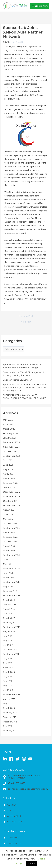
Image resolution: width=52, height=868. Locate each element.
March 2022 (9, 551)
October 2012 (10, 722)
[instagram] (25, 759)
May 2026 (8, 420)
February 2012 (10, 731)
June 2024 (8, 514)
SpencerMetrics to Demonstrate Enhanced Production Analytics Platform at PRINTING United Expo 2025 (25, 388)
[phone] (14, 783)
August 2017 (9, 609)
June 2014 (8, 681)
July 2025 (8, 460)
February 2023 (10, 537)
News (6, 42)
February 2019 (10, 591)
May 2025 (8, 469)
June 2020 (8, 573)
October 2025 (10, 451)
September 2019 (12, 582)
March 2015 (9, 672)
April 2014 (8, 690)
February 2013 (10, 713)
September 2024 (12, 506)
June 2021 (8, 559)
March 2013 (9, 708)
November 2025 (11, 447)
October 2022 (10, 542)
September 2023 (12, 528)
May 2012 (8, 726)
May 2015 (8, 663)
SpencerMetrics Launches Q (17, 380)
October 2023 (10, 524)
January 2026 (10, 438)
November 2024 (11, 496)
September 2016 (12, 627)
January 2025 (10, 487)
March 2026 (9, 429)
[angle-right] (10, 805)
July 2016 (8, 636)
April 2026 (8, 424)
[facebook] (12, 759)
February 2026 (10, 433)
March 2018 (9, 600)
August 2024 (9, 510)
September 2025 (12, 456)
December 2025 (11, 442)
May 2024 (8, 519)
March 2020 (9, 578)
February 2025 (10, 483)
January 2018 (10, 605)
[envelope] (25, 789)
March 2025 (9, 478)
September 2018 (12, 596)
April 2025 (8, 474)
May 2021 (8, 564)
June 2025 (8, 465)
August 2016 (9, 632)
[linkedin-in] (6, 759)
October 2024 (10, 501)
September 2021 (12, 555)
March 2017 (9, 618)
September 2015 (12, 654)
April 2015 (8, 668)
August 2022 (9, 546)
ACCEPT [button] (31, 863)
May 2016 (8, 641)
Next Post (26, 322)
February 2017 (10, 623)
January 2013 (10, 717)
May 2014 (8, 686)
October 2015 (10, 650)
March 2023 (9, 532)
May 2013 (8, 704)
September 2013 (12, 695)
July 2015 (8, 659)
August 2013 (9, 699)
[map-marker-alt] (26, 777)
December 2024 (11, 492)
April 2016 (8, 645)
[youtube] (31, 759)
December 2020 (11, 569)
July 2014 (8, 677)
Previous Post (26, 316)
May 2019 (8, 587)
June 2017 (8, 614)
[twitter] (19, 759)
